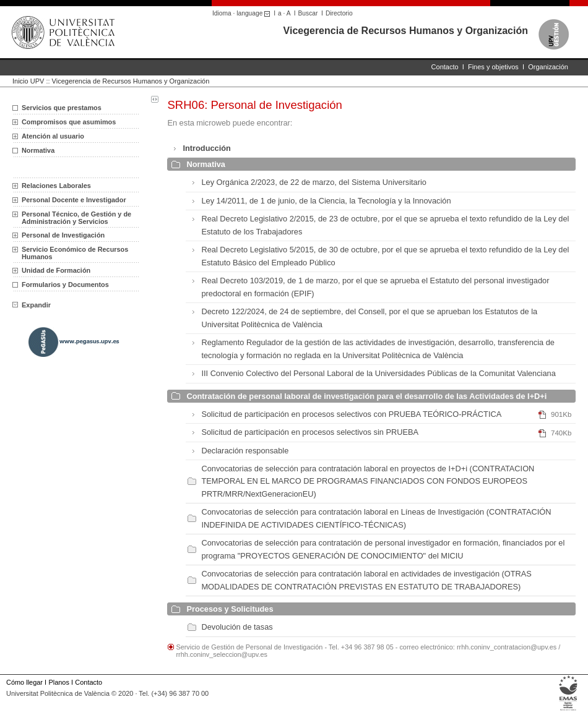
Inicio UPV (28, 81)
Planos (58, 682)
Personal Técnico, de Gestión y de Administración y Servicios (76, 218)
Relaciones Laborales (56, 186)
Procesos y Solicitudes (230, 609)
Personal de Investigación (63, 235)
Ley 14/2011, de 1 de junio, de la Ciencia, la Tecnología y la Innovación (326, 201)
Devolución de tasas (237, 627)
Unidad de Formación (56, 270)
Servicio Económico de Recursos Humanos (75, 253)
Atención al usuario (53, 136)
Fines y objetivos (493, 67)
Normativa (206, 164)
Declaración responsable (245, 451)
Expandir (32, 305)
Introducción (207, 148)
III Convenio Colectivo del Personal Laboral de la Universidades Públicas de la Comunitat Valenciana (378, 373)
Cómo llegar (24, 682)
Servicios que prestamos (62, 108)
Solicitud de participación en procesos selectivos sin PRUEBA (310, 432)
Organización (548, 67)
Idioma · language (243, 13)
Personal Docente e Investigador (74, 200)
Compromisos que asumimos (69, 122)
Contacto (445, 67)
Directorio (339, 13)
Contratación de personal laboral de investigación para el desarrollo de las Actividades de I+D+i (366, 396)
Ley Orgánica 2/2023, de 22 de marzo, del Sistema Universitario (313, 182)
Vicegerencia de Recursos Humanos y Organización (406, 31)
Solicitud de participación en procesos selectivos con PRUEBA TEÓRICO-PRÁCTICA (351, 414)
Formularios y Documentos (65, 285)
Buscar (308, 13)
